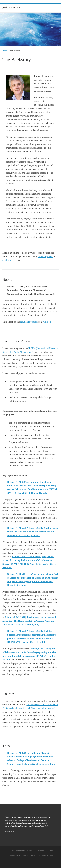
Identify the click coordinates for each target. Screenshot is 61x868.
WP (19, 856)
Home (5, 51)
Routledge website (29, 322)
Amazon (47, 322)
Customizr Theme (47, 856)
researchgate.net (45, 256)
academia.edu (9, 260)
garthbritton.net (24, 851)
